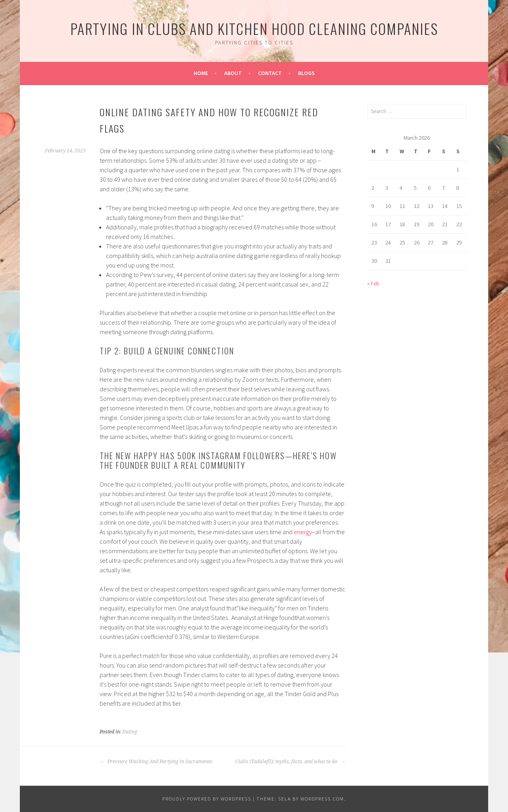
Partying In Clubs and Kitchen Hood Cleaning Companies (254, 28)
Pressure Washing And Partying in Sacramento (156, 762)
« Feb (373, 283)
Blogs (306, 73)
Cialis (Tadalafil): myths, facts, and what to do (290, 762)
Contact (270, 73)
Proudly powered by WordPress (207, 799)
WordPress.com (322, 799)
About (233, 73)
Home (201, 73)
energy (303, 532)
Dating (130, 732)
